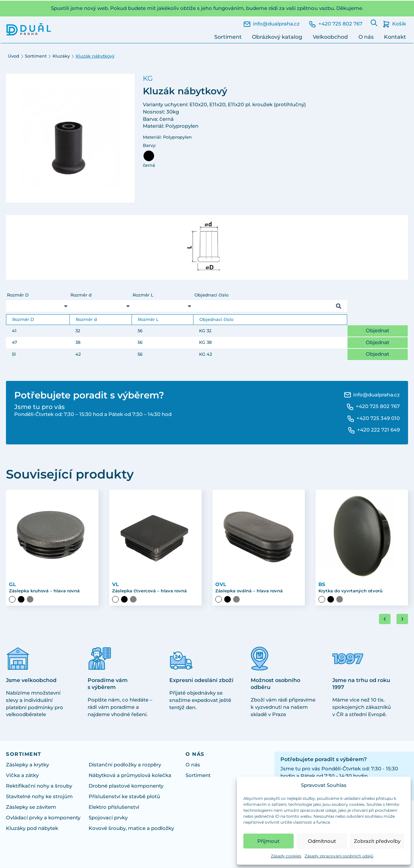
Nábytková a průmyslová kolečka (130, 776)
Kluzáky (61, 56)
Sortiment (228, 37)
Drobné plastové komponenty (126, 786)
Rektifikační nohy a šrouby (39, 786)
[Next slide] (402, 620)
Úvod (14, 56)
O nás (366, 37)
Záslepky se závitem (31, 807)
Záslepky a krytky (27, 765)
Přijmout (268, 841)
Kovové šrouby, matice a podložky (131, 829)
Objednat (377, 331)
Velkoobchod (330, 37)
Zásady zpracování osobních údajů (339, 856)
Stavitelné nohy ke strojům (39, 797)
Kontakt (395, 37)
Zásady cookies (286, 856)
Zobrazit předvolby (377, 841)
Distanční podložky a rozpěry (125, 765)
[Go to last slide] (385, 620)
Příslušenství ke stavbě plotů (124, 797)
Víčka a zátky (22, 776)
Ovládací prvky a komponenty (43, 818)
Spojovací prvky (108, 818)
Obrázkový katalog (277, 37)
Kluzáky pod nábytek (32, 829)
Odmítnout (322, 841)
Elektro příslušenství (114, 807)
